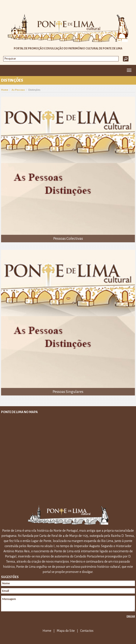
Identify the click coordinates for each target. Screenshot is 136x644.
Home (5, 90)
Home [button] (6, 70)
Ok (126, 59)
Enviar (131, 616)
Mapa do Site (66, 631)
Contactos (87, 631)
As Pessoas (18, 90)
